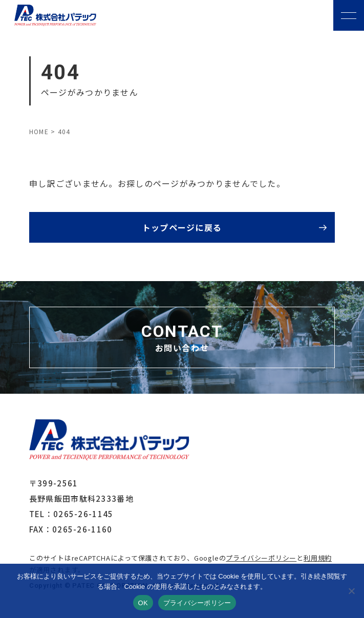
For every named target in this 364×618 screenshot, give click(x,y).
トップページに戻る (182, 227)
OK (143, 603)
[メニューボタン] (349, 15)
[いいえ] (351, 591)
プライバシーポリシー (261, 558)
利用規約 (318, 558)
